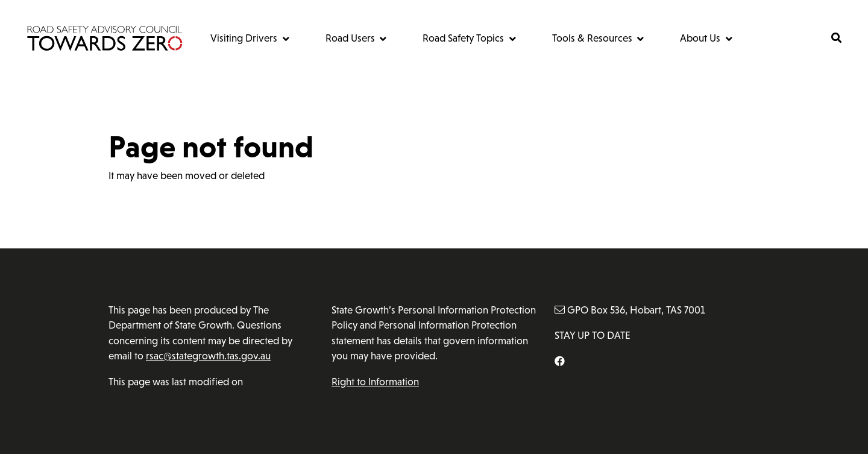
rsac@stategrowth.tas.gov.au (208, 356)
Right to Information (375, 382)
